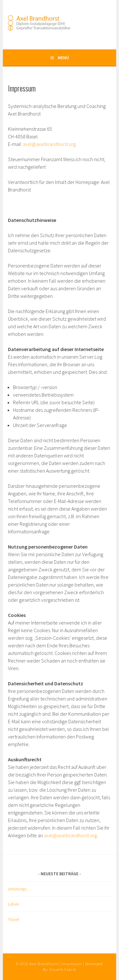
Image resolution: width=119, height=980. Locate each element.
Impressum (72, 964)
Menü (63, 58)
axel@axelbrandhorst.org (49, 144)
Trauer (13, 919)
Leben (13, 904)
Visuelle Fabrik (63, 969)
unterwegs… (19, 889)
